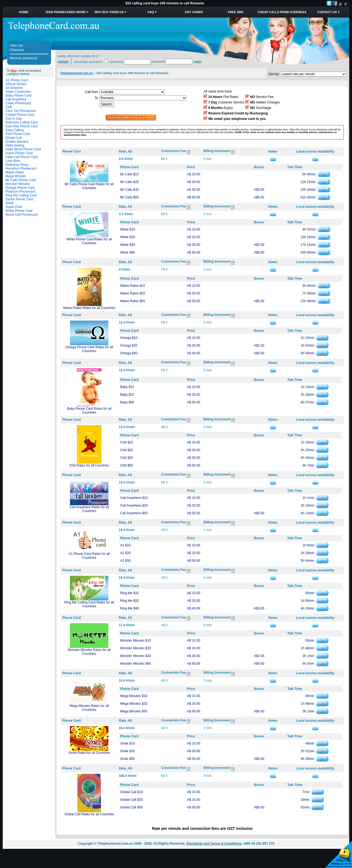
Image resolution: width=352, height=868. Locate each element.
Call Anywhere (16, 99)
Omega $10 (129, 338)
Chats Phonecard (18, 103)
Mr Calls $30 (129, 190)
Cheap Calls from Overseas (282, 12)
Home (24, 12)
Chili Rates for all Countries (89, 465)
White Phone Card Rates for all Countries (89, 241)
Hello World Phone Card (23, 149)
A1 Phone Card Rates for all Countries (89, 556)
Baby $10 (127, 387)
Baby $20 (127, 395)
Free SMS (236, 12)
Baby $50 (127, 402)
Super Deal (14, 207)
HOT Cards (194, 12)
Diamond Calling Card (22, 122)
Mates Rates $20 (133, 293)
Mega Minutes (16, 176)
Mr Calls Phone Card (21, 180)
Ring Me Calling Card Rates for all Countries (89, 604)
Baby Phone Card (19, 95)
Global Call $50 (131, 807)
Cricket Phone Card (20, 115)
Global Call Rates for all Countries (89, 814)
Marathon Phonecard (21, 168)
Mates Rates (15, 172)
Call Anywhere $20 (134, 505)
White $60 (128, 252)
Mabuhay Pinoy (17, 165)
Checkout (17, 50)
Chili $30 (127, 458)
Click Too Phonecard (21, 111)
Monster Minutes (18, 184)
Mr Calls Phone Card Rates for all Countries (89, 186)
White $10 (128, 229)
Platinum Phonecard (20, 192)
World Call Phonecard (22, 215)
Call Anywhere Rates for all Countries (89, 509)
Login (198, 61)
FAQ (151, 12)
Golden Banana (17, 142)
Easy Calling (15, 130)
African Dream (16, 84)
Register (63, 61)
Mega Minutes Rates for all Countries (89, 708)
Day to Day (14, 119)
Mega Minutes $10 (134, 696)
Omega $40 (129, 353)
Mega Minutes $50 (134, 711)
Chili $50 (127, 465)
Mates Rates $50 (133, 301)
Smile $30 (127, 751)
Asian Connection (18, 92)
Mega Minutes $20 (134, 704)
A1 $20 (125, 553)
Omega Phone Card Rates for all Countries (89, 349)
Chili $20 (127, 450)
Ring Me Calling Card (21, 195)
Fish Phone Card (18, 134)
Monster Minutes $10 (136, 641)
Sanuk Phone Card (19, 199)
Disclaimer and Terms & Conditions (214, 844)
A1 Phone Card (17, 80)
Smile (10, 203)
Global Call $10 (131, 792)
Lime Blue (13, 161)
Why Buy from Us (109, 12)
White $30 (128, 245)
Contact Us (327, 12)
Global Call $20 (131, 800)
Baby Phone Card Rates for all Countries (89, 411)
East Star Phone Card (22, 126)
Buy (14, 71)
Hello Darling (15, 145)
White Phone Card (19, 211)
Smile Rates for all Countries (89, 753)
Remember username (88, 62)
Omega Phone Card (20, 188)
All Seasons (14, 88)
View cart (17, 46)
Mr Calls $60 (129, 197)
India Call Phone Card (22, 157)
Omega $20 (129, 345)
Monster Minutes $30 (136, 656)
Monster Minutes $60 (136, 664)
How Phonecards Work (66, 12)
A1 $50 (125, 561)
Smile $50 (127, 759)
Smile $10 (127, 743)
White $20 (128, 237)
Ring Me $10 (129, 593)
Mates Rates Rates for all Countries (89, 308)
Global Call (14, 138)
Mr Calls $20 (129, 182)
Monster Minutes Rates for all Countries (89, 652)
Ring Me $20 (129, 601)
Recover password (23, 58)
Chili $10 (127, 442)
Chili (9, 107)
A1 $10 (125, 545)
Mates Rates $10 (133, 286)
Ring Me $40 (129, 608)
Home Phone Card (19, 153)
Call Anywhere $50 (134, 513)
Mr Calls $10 (129, 174)
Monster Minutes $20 (136, 648)
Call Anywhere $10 (134, 498)
